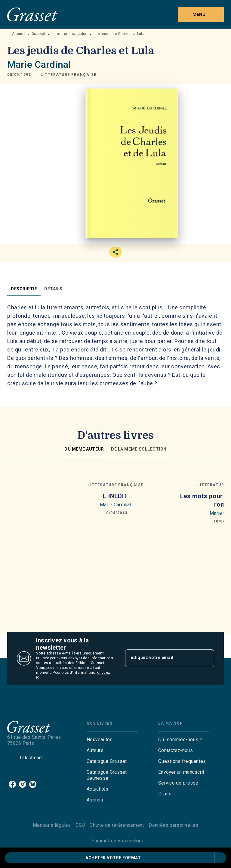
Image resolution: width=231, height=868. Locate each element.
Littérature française (69, 34)
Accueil (19, 34)
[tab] (24, 289)
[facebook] (12, 784)
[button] (69, 75)
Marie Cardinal (39, 64)
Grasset (38, 34)
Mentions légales (52, 825)
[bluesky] (33, 784)
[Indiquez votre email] (162, 658)
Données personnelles (173, 825)
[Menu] (201, 14)
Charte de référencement (117, 825)
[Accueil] (32, 14)
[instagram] (23, 784)
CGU (80, 825)
